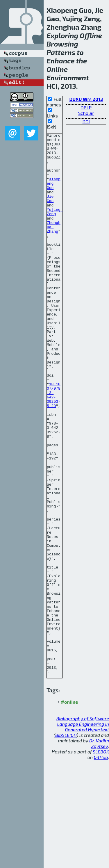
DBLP (86, 107)
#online (70, 810)
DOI (86, 121)
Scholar (86, 113)
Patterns (61, 52)
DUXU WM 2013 (86, 99)
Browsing (62, 44)
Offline (91, 35)
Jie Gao (51, 212)
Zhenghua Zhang (54, 246)
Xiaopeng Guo (54, 194)
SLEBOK (101, 860)
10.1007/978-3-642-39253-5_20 (54, 448)
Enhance (61, 61)
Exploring (62, 35)
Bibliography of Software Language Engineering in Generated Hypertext (83, 832)
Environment (68, 77)
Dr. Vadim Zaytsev (99, 851)
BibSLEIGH (66, 843)
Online (57, 69)
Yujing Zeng (55, 228)
